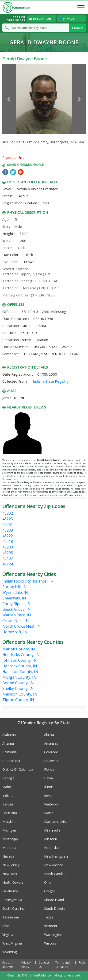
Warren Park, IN (17, 615)
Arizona (8, 743)
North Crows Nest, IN (21, 626)
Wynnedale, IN (15, 592)
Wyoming (10, 952)
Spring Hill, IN (15, 587)
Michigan (9, 830)
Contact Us (44, 965)
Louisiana (10, 813)
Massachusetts (56, 822)
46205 (8, 553)
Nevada (8, 856)
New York (10, 874)
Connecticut (11, 761)
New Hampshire (56, 856)
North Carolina (55, 874)
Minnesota (52, 830)
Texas (49, 917)
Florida (49, 769)
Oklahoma (10, 891)
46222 (8, 536)
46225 (8, 519)
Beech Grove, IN (17, 609)
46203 (8, 547)
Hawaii (49, 778)
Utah (6, 926)
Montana (9, 848)
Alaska (49, 735)
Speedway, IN (14, 598)
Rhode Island (54, 900)
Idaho (7, 787)
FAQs (82, 962)
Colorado (51, 752)
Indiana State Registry (51, 381)
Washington (53, 935)
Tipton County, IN (18, 700)
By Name (67, 19)
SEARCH (77, 28)
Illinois (49, 787)
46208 (8, 530)
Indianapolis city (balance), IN (28, 581)
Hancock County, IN (20, 666)
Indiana (8, 795)
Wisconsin (52, 943)
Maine (49, 813)
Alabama (9, 735)
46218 (8, 541)
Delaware (51, 761)
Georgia (8, 778)
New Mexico (54, 865)
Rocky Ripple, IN (17, 604)
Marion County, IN (19, 649)
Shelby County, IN (18, 688)
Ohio (48, 882)
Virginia (8, 935)
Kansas (8, 804)
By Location (40, 19)
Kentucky (51, 804)
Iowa (48, 795)
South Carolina (13, 908)
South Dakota (55, 908)
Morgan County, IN (19, 677)
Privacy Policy (26, 965)
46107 (8, 558)
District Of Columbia (18, 769)
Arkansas (51, 743)
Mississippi (10, 839)
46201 (8, 525)
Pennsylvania (12, 900)
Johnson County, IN (20, 660)
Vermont (51, 926)
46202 (8, 513)
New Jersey (11, 865)
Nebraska (51, 848)
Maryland (9, 822)
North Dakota (13, 882)
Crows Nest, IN (16, 621)
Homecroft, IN (15, 632)
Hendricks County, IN (21, 655)
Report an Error (14, 157)
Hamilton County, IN (20, 672)
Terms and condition (63, 965)
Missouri (51, 839)
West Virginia (12, 943)
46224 (8, 564)
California (10, 752)
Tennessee (11, 917)
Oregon (50, 891)
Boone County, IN (18, 683)
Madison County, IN (20, 694)
